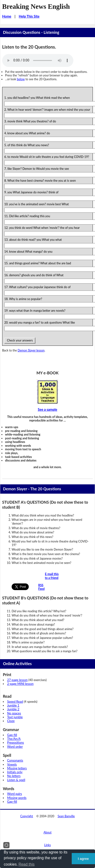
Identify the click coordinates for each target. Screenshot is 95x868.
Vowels (12, 764)
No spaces (14, 713)
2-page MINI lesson (20, 684)
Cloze (11, 721)
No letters (14, 776)
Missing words (17, 798)
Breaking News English (36, 6)
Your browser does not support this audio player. (38, 60)
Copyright (27, 816)
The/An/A (14, 739)
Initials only (15, 772)
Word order (15, 747)
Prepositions (16, 743)
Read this (27, 864)
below (21, 79)
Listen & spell (16, 780)
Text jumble (15, 717)
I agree (83, 859)
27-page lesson (17, 680)
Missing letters (17, 768)
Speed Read (15, 702)
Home (7, 16)
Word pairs (14, 794)
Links (47, 845)
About (47, 832)
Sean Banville (66, 816)
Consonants (15, 760)
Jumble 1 (13, 705)
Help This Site (29, 16)
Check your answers (20, 340)
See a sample (47, 409)
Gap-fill (12, 735)
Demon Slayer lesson (31, 350)
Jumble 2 (13, 709)
